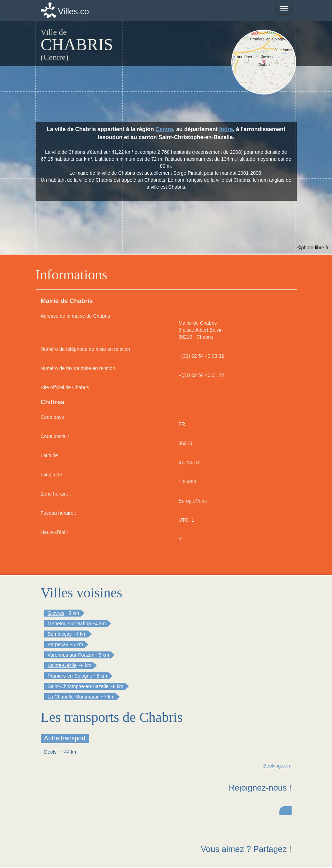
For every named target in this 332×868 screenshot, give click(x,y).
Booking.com (277, 766)
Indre (226, 129)
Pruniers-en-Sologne (70, 676)
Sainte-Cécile (62, 665)
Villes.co (74, 11)
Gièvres (56, 613)
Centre (164, 129)
